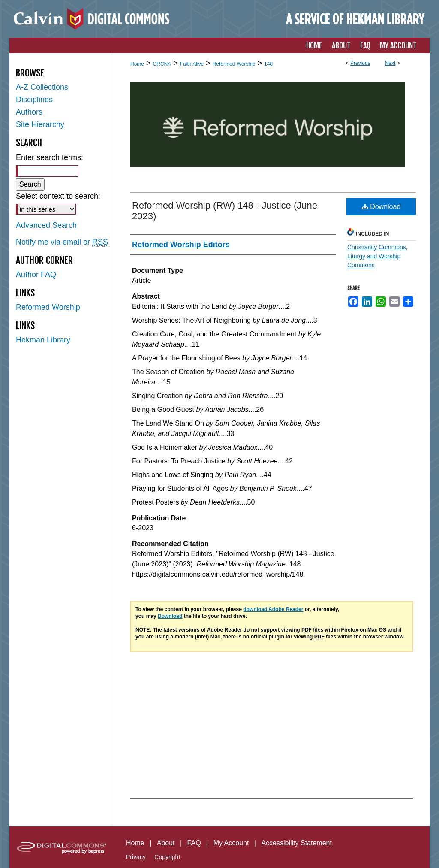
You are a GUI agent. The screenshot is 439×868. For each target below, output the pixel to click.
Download (381, 207)
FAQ (194, 843)
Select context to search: (58, 196)
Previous (360, 63)
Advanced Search (46, 225)
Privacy (136, 857)
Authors (29, 112)
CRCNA (162, 64)
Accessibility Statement (296, 843)
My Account (231, 843)
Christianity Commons (377, 247)
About (166, 843)
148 (268, 64)
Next (390, 63)
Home (137, 64)
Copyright (167, 857)
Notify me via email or (62, 242)
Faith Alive (192, 64)
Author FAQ (36, 275)
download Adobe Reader (273, 609)
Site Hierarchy (40, 124)
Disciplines (34, 100)
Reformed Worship (234, 64)
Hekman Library (43, 340)
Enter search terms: (50, 157)
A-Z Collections (42, 87)
